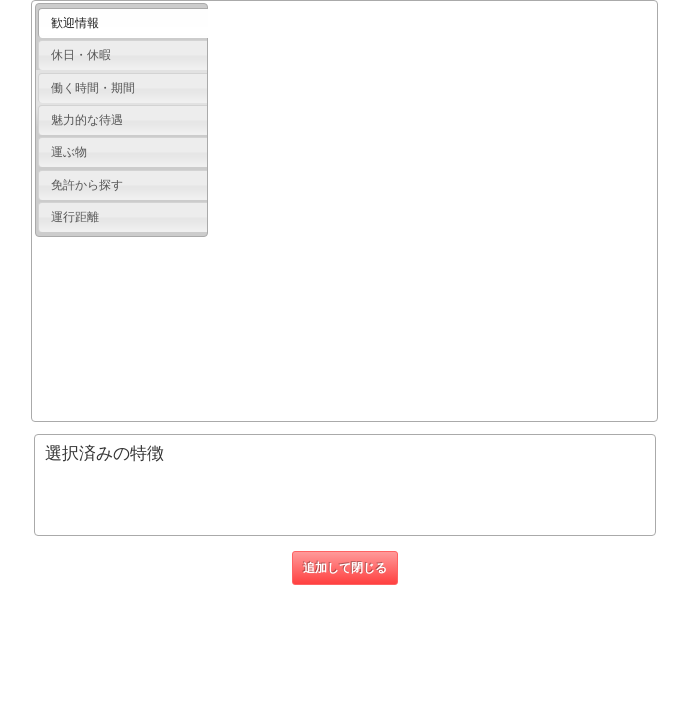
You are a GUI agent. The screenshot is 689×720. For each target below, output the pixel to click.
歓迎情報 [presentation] (75, 23)
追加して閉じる (345, 568)
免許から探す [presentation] (87, 185)
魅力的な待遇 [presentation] (87, 120)
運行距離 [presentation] (75, 217)
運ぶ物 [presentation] (69, 152)
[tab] (123, 23)
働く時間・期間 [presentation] (93, 88)
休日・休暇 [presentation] (81, 55)
